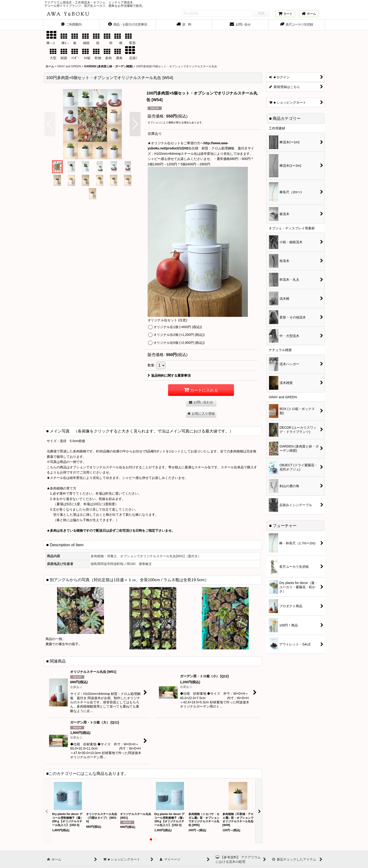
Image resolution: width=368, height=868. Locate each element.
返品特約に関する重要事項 (169, 375)
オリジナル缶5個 (179, 343)
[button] (50, 124)
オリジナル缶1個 (178, 327)
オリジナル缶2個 (179, 335)
